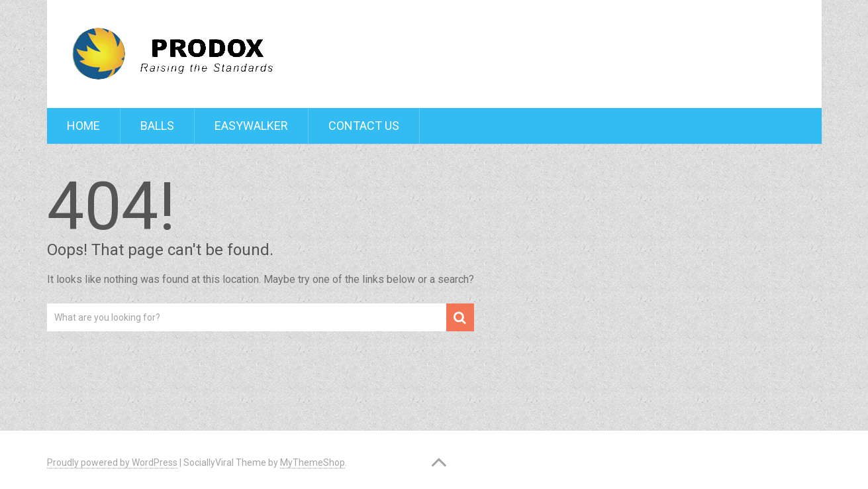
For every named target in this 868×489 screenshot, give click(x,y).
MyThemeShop (313, 462)
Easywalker (251, 126)
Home (83, 126)
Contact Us (364, 126)
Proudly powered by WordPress (112, 462)
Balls (157, 126)
